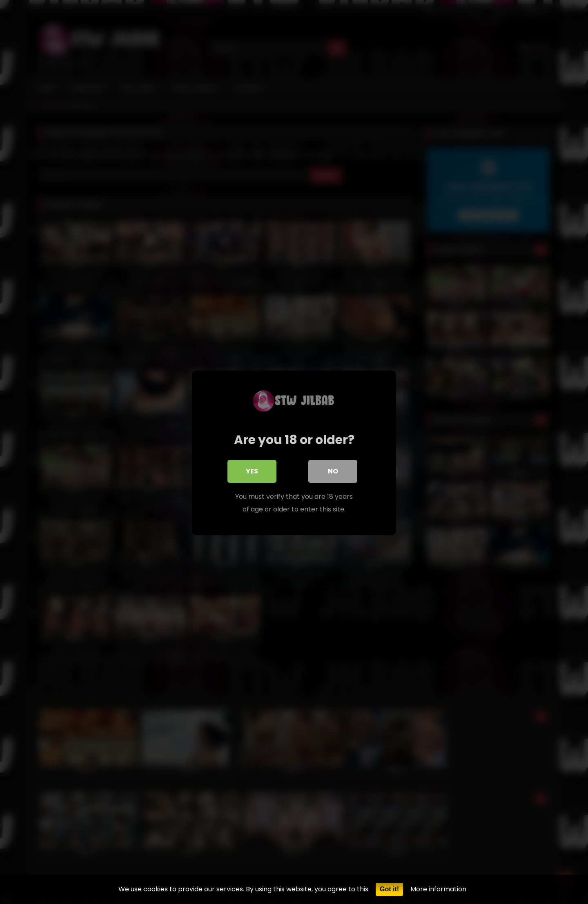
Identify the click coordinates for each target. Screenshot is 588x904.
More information (438, 889)
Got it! (389, 889)
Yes (252, 470)
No (333, 470)
